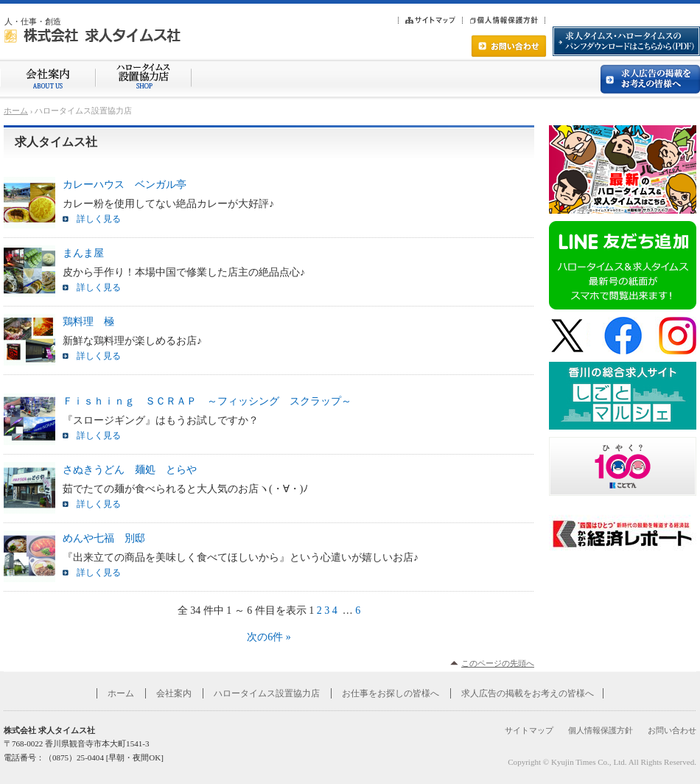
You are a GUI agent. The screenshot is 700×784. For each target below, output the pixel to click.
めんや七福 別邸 (104, 538)
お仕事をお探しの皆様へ (391, 693)
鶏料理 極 (88, 322)
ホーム (16, 111)
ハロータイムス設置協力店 (267, 693)
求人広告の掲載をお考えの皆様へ (528, 693)
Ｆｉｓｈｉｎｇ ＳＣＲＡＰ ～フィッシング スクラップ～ (207, 401)
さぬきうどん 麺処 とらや (130, 470)
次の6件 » (269, 637)
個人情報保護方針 (601, 730)
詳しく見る (99, 219)
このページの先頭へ (498, 663)
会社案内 (174, 693)
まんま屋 (83, 253)
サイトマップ (529, 730)
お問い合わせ (672, 730)
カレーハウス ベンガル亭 (125, 185)
